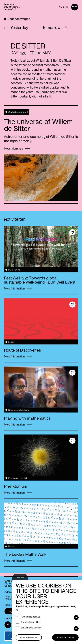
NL (60, 7)
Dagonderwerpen (17, 19)
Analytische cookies (30, 622)
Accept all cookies (65, 638)
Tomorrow (55, 28)
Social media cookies (31, 628)
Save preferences (29, 638)
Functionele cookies (30, 617)
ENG (65, 7)
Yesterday (16, 28)
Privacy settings (20, 578)
